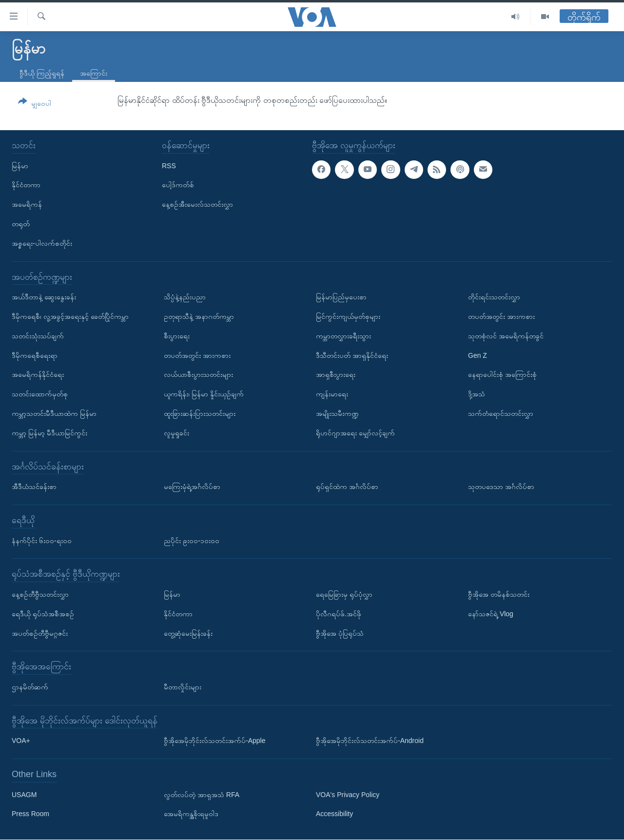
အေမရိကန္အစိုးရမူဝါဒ (191, 814)
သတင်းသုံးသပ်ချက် (38, 336)
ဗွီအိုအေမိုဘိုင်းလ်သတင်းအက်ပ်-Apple (214, 741)
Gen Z (478, 355)
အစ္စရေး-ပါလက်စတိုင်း (42, 243)
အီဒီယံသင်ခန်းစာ (34, 487)
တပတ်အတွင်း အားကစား (197, 355)
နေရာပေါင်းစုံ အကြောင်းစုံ (502, 375)
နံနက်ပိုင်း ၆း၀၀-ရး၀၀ (42, 541)
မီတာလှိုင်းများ (183, 687)
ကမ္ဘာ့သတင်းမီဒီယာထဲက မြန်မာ (54, 413)
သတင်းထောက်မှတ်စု (40, 394)
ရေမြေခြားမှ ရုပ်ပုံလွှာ (344, 594)
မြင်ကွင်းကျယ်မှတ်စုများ (348, 316)
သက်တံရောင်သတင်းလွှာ (501, 413)
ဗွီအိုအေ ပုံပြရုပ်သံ (340, 633)
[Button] (35, 104)
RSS (169, 166)
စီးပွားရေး (177, 336)
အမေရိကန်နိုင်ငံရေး (38, 375)
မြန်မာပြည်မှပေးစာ (341, 297)
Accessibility (334, 814)
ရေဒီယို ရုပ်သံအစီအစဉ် (43, 614)
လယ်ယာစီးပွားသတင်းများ (198, 375)
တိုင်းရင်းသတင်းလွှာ (494, 297)
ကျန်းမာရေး (332, 394)
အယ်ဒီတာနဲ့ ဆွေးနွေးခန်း (44, 297)
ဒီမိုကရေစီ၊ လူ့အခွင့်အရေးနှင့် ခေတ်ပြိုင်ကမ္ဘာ (70, 316)
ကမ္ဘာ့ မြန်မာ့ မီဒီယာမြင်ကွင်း (49, 433)
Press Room (30, 814)
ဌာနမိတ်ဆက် (30, 687)
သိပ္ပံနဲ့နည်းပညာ (185, 297)
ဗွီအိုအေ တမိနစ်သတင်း (499, 594)
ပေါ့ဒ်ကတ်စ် (178, 185)
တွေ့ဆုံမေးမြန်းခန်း (188, 633)
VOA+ (21, 741)
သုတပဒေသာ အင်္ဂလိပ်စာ (501, 487)
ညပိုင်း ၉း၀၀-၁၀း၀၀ (192, 541)
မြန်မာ (20, 166)
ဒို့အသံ (477, 394)
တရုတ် (21, 224)
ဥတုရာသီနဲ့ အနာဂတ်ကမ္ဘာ (199, 316)
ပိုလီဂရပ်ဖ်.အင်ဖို (339, 614)
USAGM (24, 795)
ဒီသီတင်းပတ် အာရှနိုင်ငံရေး (352, 355)
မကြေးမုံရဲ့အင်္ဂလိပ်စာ (192, 487)
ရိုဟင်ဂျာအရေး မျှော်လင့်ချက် (355, 433)
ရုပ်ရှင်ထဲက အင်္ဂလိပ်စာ (347, 487)
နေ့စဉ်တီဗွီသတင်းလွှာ (40, 594)
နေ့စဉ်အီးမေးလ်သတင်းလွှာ (197, 204)
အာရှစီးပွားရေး (336, 375)
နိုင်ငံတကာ (26, 185)
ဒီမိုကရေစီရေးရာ (35, 355)
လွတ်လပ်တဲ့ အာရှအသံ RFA (202, 795)
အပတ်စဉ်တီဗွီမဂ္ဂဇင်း (40, 633)
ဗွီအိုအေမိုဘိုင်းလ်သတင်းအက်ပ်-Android (370, 741)
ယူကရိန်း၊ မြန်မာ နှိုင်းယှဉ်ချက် (204, 394)
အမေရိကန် (27, 204)
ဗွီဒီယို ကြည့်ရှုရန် (42, 73)
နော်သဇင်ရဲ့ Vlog (491, 614)
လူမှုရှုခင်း (176, 433)
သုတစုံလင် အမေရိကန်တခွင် (506, 336)
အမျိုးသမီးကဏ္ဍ (337, 413)
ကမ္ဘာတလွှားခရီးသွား (343, 336)
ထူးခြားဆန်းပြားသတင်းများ (200, 413)
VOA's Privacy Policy (348, 795)
